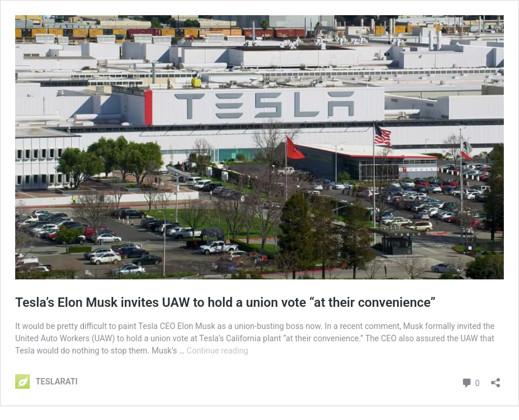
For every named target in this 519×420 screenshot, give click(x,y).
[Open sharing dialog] (496, 379)
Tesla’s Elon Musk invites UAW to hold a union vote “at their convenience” (225, 302)
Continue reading (218, 351)
